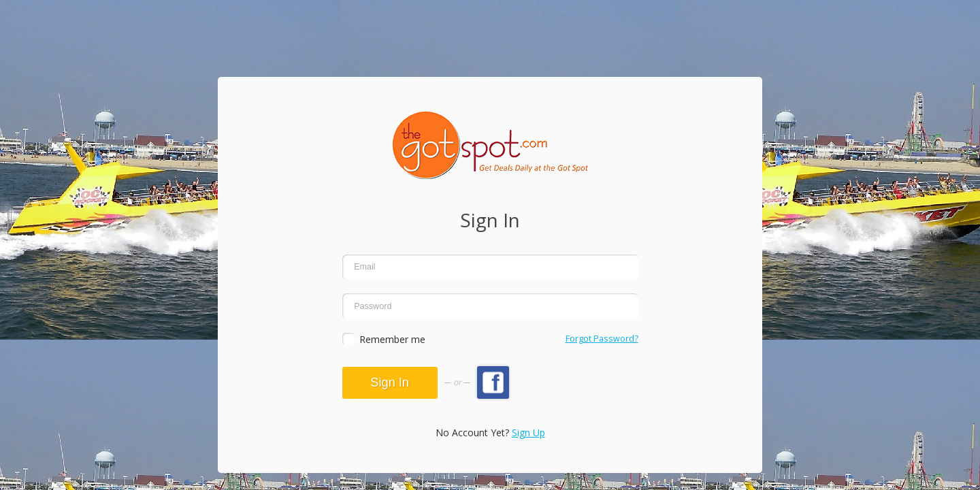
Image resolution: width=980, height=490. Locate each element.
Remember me (392, 339)
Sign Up (528, 432)
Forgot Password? (602, 339)
